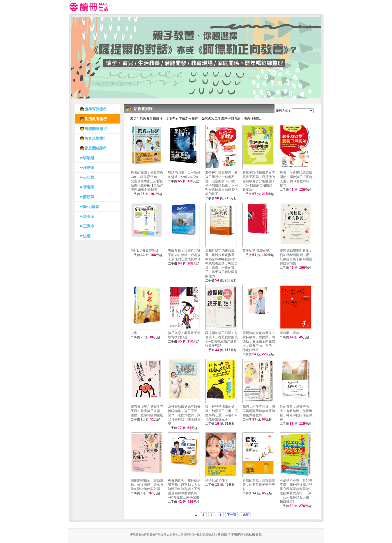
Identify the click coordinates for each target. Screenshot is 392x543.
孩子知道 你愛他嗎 (256, 251)
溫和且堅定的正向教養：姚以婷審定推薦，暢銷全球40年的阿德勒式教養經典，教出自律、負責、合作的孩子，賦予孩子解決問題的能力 (221, 263)
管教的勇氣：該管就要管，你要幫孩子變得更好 (259, 485)
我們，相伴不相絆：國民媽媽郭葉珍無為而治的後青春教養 (259, 411)
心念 (134, 333)
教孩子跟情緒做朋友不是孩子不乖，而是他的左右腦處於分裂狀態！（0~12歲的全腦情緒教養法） (259, 181)
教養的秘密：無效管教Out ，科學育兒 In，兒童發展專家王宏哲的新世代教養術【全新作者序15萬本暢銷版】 (147, 181)
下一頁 (231, 515)
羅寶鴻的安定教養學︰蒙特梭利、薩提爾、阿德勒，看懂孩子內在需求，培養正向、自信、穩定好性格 (259, 341)
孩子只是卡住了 (217, 480)
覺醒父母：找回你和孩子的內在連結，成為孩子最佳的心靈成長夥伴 (184, 255)
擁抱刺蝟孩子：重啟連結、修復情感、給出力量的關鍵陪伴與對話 (147, 485)
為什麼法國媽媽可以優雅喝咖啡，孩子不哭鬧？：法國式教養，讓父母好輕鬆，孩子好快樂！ (184, 415)
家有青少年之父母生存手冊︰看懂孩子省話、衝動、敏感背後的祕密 (147, 411)
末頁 (245, 515)
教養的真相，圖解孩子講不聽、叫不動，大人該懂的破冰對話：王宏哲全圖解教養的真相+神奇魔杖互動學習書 (184, 489)
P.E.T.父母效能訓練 (145, 251)
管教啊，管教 (289, 333)
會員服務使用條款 (230, 534)
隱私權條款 (254, 534)
